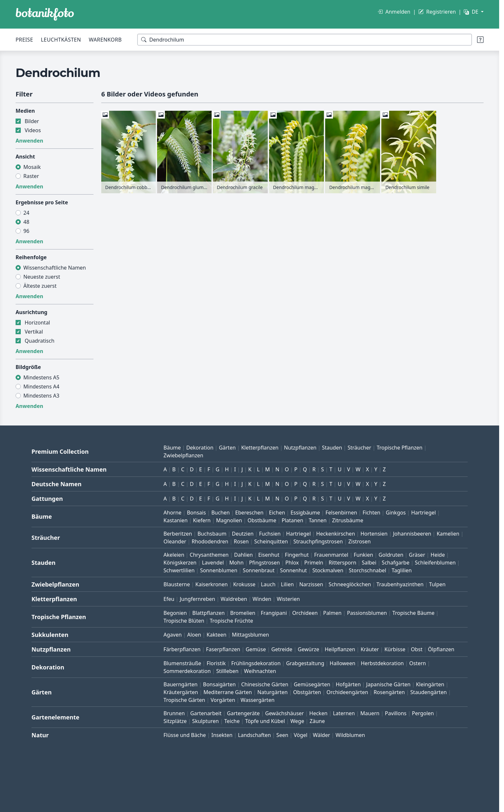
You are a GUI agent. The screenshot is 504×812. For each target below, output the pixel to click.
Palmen (332, 613)
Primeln (314, 563)
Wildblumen (350, 735)
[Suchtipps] (480, 40)
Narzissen (311, 584)
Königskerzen (180, 563)
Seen (283, 735)
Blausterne (177, 584)
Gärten (227, 448)
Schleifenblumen (435, 563)
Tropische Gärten (184, 700)
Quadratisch (40, 341)
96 (26, 231)
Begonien (175, 613)
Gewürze (309, 649)
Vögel (301, 735)
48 (26, 222)
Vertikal (34, 332)
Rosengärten (389, 692)
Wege (297, 721)
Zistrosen (359, 541)
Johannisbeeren (412, 534)
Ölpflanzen (441, 649)
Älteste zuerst (40, 286)
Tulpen (437, 584)
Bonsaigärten (220, 684)
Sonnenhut (294, 570)
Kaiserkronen (212, 584)
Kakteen (217, 635)
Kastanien (176, 520)
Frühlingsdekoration (256, 663)
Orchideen (305, 613)
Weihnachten (260, 671)
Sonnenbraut (259, 570)
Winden (262, 599)
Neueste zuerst (42, 277)
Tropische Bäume (413, 613)
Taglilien (402, 570)
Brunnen (174, 713)
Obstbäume (262, 520)
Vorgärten (223, 700)
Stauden (332, 448)
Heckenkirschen (335, 534)
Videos (33, 130)
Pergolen (423, 713)
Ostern (418, 663)
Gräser (417, 555)
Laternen (344, 713)
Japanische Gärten (388, 684)
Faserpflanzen (223, 649)
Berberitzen (178, 534)
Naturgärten (272, 692)
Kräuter (370, 649)
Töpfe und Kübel (265, 721)
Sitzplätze (175, 721)
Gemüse (256, 649)
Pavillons (396, 713)
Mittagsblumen (250, 635)
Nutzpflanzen (300, 448)
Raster (31, 176)
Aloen (194, 635)
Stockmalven (328, 570)
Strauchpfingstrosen (318, 541)
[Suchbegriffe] (305, 40)
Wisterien (288, 599)
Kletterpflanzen (260, 448)
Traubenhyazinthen (400, 584)
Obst (417, 649)
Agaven (173, 635)
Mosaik (32, 167)
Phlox (292, 563)
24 (26, 213)
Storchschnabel (368, 570)
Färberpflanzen (182, 649)
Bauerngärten (181, 684)
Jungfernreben (197, 599)
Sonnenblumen (219, 570)
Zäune (317, 721)
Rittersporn (343, 563)
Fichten (371, 513)
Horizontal (37, 323)
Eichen (277, 513)
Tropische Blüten (184, 621)
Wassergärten (257, 700)
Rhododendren (210, 541)
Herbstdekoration (382, 663)
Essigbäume (305, 513)
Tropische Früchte (231, 621)
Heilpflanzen (340, 649)
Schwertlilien (179, 570)
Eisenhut (269, 555)
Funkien (363, 555)
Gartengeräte (243, 713)
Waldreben (234, 599)
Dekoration (200, 448)
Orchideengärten (347, 692)
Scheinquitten (271, 541)
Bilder (32, 121)
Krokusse (244, 584)
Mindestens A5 (41, 377)
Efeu (169, 599)
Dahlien (243, 555)
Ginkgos (396, 513)
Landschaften (254, 735)
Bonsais (196, 513)
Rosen (241, 541)
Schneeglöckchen (350, 584)
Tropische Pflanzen (400, 448)
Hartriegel (424, 513)
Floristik (216, 663)
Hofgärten (348, 684)
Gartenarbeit (206, 713)
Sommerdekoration (187, 671)
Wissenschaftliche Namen (55, 268)
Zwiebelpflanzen (184, 455)
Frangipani (274, 613)
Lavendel (213, 563)
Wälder (321, 735)
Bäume (172, 448)
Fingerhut (297, 555)
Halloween (343, 663)
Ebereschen (249, 513)
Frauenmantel (331, 555)
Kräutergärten (181, 692)
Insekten (222, 735)
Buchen (221, 513)
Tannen (318, 520)
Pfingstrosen (264, 563)
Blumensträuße (182, 663)
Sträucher (359, 448)
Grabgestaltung (305, 663)
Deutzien (243, 534)
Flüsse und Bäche (185, 735)
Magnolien (229, 520)
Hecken (318, 713)
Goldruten (391, 555)
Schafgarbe (395, 563)
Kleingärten (430, 684)
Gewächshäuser (284, 713)
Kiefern (202, 520)
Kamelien (448, 534)
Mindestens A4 (41, 387)
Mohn (237, 563)
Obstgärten (307, 692)
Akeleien (174, 555)
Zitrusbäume (348, 520)
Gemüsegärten (312, 684)
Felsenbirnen (341, 513)
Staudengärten (428, 692)
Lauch (268, 584)
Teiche (232, 721)
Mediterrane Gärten (228, 692)
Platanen (292, 520)
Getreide (282, 649)
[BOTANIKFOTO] (45, 14)
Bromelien (243, 613)
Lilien (288, 584)
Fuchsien (270, 534)
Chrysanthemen (209, 555)
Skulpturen (205, 721)
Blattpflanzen (209, 613)
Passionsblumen (367, 613)
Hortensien (374, 534)
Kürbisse (395, 649)
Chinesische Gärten (265, 684)
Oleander (175, 541)
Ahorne (172, 513)
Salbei (369, 563)
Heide (438, 555)
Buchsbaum (212, 534)
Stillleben (227, 671)
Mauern (370, 713)
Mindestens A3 (41, 396)
